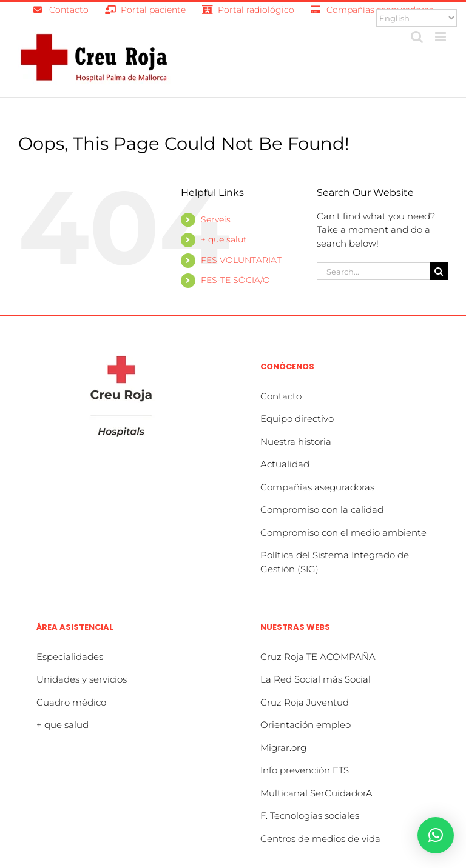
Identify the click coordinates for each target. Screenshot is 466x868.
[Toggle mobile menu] (441, 37)
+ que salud (62, 725)
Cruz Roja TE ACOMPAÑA (318, 657)
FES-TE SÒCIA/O (235, 280)
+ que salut (224, 239)
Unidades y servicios (82, 679)
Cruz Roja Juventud (305, 702)
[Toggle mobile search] (417, 37)
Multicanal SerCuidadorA (316, 793)
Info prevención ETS (305, 770)
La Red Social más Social (316, 679)
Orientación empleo (306, 725)
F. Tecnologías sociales (310, 816)
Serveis (216, 219)
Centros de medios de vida (320, 839)
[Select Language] (417, 18)
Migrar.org (283, 748)
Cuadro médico (71, 702)
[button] (436, 835)
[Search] (439, 271)
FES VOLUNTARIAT (241, 260)
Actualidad (285, 464)
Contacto (281, 396)
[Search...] (373, 271)
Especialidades (70, 657)
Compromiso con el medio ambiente (343, 532)
